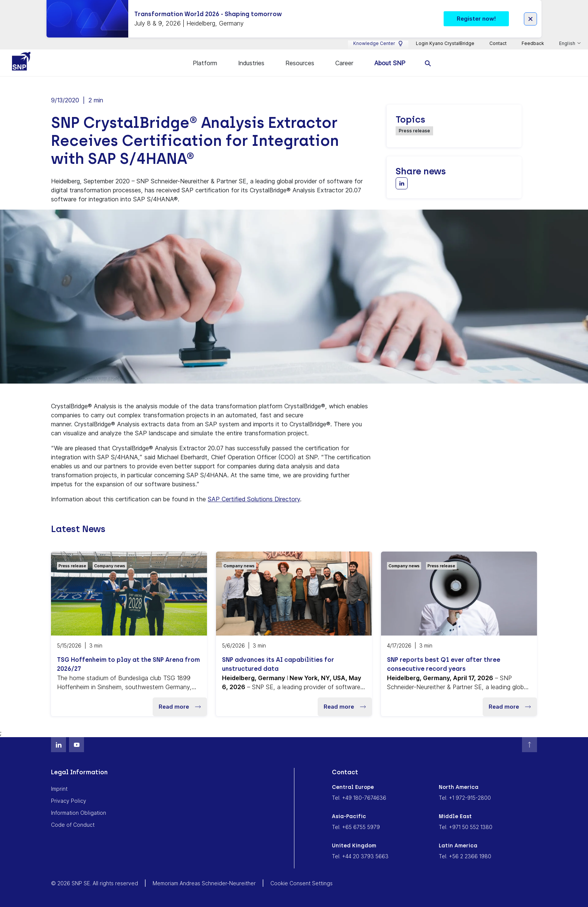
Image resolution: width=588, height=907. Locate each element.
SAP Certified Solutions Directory (254, 499)
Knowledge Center (378, 43)
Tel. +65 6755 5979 (356, 827)
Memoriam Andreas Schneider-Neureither (204, 883)
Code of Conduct (73, 824)
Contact (498, 43)
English (568, 43)
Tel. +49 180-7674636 (359, 797)
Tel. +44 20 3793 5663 (360, 856)
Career (344, 63)
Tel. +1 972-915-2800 (465, 797)
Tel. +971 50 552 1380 (466, 827)
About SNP (390, 63)
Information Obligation (79, 812)
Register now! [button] (476, 19)
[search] (428, 63)
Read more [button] (180, 706)
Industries (251, 63)
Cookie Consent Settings (301, 883)
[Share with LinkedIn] (402, 183)
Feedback (533, 43)
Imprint (59, 788)
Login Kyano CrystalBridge (445, 43)
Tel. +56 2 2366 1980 (465, 856)
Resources (300, 63)
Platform (205, 63)
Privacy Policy (69, 800)
